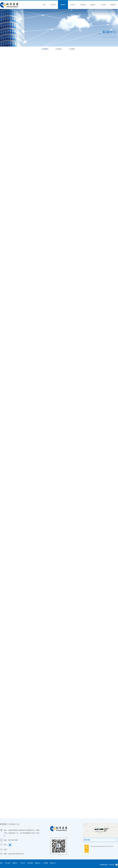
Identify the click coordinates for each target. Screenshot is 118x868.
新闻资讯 (63, 5)
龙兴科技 (112, 865)
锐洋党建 (83, 5)
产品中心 (73, 5)
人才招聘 (45, 863)
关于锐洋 (53, 5)
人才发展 (103, 5)
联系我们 (113, 5)
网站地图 (87, 840)
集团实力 (93, 5)
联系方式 (53, 863)
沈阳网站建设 (104, 865)
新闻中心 (15, 863)
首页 (44, 5)
